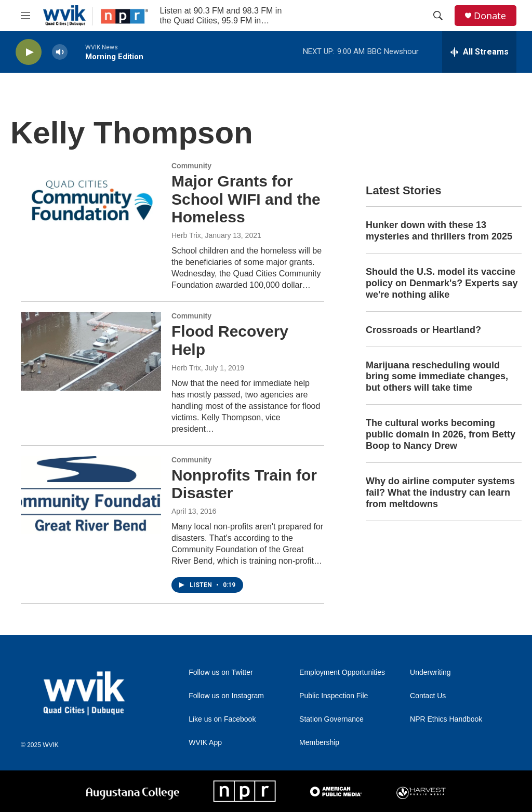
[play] (29, 52)
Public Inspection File (334, 696)
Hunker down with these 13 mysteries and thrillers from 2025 (439, 231)
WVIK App (205, 743)
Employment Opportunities (342, 673)
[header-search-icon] (438, 16)
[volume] (60, 52)
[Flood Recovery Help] (91, 351)
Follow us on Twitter (221, 673)
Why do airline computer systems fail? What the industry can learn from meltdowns (440, 492)
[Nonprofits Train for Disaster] (91, 495)
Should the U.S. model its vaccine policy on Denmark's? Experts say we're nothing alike (442, 283)
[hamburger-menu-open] (25, 16)
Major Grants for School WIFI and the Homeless (246, 199)
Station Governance (331, 719)
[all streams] (479, 52)
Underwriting (430, 673)
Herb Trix (186, 235)
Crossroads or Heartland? (423, 330)
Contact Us (428, 696)
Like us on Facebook (222, 719)
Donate (490, 16)
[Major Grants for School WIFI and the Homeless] (91, 201)
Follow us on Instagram (226, 696)
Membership (319, 743)
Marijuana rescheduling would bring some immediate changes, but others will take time (437, 377)
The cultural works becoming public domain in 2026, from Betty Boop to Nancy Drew (441, 434)
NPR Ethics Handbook (446, 719)
